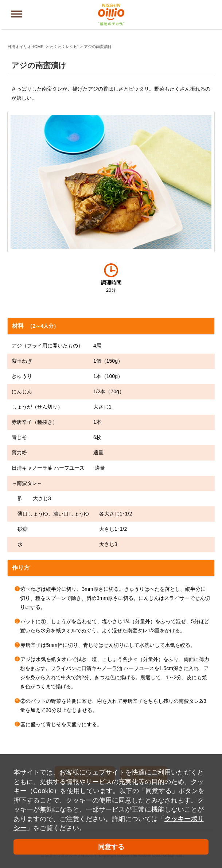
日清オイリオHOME (25, 47)
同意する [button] (111, 847)
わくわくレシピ (64, 47)
